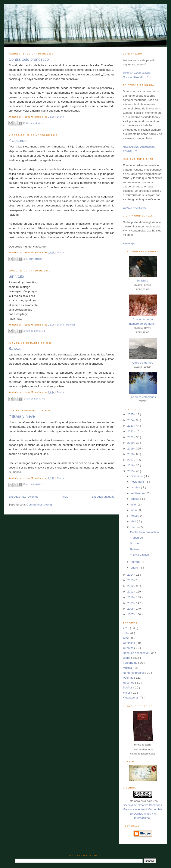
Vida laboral (131, 698)
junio (134, 510)
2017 (131, 460)
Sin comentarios (36, 331)
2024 (131, 420)
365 (126, 633)
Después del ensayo (136, 653)
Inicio (65, 497)
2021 (131, 437)
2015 (131, 471)
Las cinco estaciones (143, 397)
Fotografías (130, 663)
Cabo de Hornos (143, 363)
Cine (126, 638)
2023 (131, 426)
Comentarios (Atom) (39, 505)
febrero (136, 562)
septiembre (138, 493)
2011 (131, 592)
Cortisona (129, 643)
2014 (131, 575)
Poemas (71, 325)
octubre (136, 487)
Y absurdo (18, 141)
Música (128, 668)
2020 (131, 443)
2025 (131, 414)
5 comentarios (34, 259)
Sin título (16, 276)
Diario (60, 117)
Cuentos (129, 648)
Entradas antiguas (103, 497)
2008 (131, 609)
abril (134, 521)
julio (133, 505)
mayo (134, 516)
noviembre (138, 482)
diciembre (137, 476)
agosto (135, 499)
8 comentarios (34, 123)
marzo (135, 527)
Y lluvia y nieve (22, 416)
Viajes (127, 693)
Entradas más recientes (23, 497)
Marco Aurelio (131, 147)
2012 (131, 586)
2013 (131, 580)
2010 (131, 597)
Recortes (129, 683)
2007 (131, 614)
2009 (131, 603)
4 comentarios (34, 484)
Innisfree (143, 281)
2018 (131, 454)
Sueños (128, 687)
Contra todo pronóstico (29, 59)
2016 (131, 465)
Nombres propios (134, 673)
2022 (131, 431)
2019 (131, 449)
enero (135, 568)
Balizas (15, 349)
